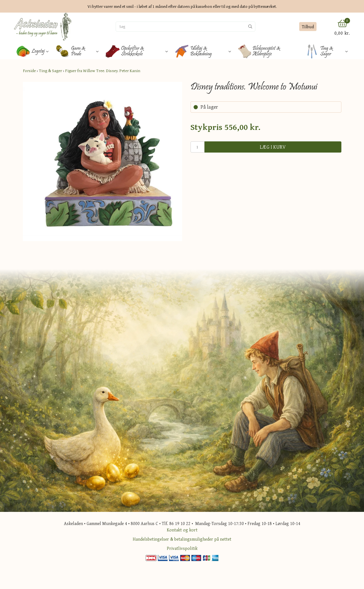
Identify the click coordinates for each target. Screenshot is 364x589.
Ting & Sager (50, 71)
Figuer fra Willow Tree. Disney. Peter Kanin (103, 71)
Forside (29, 71)
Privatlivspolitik (182, 548)
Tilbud (308, 27)
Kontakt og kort (182, 530)
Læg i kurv (273, 147)
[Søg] (181, 27)
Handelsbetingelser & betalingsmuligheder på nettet (182, 539)
